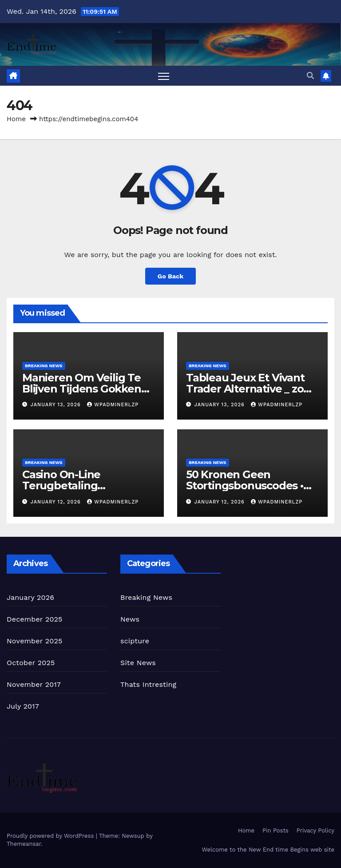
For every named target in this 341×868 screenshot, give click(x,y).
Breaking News (44, 366)
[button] (310, 76)
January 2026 (30, 597)
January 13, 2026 (57, 405)
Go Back (170, 276)
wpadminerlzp (113, 405)
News (130, 619)
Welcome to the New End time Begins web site (268, 850)
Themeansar (24, 844)
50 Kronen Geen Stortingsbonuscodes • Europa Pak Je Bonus (245, 486)
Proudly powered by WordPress (51, 836)
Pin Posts (276, 830)
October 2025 (31, 663)
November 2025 (34, 641)
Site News (138, 663)
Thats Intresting (148, 684)
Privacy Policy (315, 830)
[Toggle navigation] (164, 76)
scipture (135, 641)
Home (16, 119)
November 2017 (34, 684)
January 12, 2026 (57, 502)
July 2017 (23, 706)
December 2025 (35, 619)
